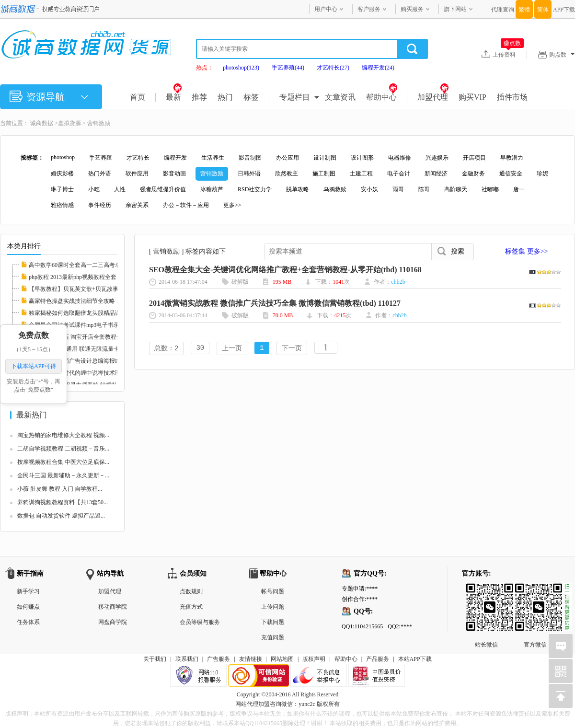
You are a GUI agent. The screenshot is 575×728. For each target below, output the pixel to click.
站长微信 (486, 591)
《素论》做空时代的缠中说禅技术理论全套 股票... (92, 373)
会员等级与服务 (200, 622)
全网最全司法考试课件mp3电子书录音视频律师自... (93, 325)
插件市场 (512, 97)
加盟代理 (433, 97)
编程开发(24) (378, 68)
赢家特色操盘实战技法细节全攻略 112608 (81, 301)
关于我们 (155, 659)
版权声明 (314, 659)
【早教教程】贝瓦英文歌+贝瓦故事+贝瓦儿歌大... (92, 289)
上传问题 (273, 607)
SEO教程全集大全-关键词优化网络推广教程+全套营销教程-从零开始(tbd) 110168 (285, 270)
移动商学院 (113, 607)
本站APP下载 (415, 659)
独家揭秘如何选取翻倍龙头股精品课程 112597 (87, 313)
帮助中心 (382, 97)
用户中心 (326, 9)
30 (200, 349)
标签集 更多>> (526, 251)
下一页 (292, 349)
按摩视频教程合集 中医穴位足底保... (63, 462)
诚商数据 (42, 123)
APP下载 (564, 10)
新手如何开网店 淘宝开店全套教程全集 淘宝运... (90, 337)
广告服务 (218, 659)
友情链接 (251, 659)
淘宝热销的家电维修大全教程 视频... (63, 435)
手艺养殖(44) (288, 68)
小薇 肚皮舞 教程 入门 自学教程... (60, 489)
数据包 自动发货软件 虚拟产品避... (61, 516)
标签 (251, 97)
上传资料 (508, 54)
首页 (138, 97)
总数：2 (166, 349)
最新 (174, 97)
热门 (225, 97)
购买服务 (412, 9)
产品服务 (378, 659)
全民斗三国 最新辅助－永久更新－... (63, 475)
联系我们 (187, 659)
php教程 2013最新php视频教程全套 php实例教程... (91, 277)
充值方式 (191, 607)
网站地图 (282, 659)
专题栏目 (295, 97)
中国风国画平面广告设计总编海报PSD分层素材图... (94, 361)
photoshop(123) (241, 68)
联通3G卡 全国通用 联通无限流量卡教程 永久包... (91, 349)
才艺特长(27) (333, 68)
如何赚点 (28, 607)
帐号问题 (273, 591)
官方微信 (535, 591)
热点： (205, 68)
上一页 (232, 349)
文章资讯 (340, 97)
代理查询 (503, 10)
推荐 (199, 97)
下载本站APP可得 (34, 366)
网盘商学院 (113, 622)
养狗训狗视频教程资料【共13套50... (63, 502)
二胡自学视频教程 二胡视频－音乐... (63, 449)
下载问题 (273, 622)
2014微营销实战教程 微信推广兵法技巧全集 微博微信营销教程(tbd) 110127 (275, 303)
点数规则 (191, 591)
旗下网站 (455, 9)
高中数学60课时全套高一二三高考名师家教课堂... (91, 265)
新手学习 (28, 591)
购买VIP (472, 97)
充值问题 (273, 637)
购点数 (562, 55)
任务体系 (28, 622)
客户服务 (369, 9)
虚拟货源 (69, 123)
